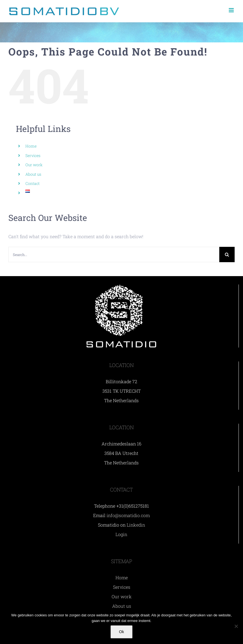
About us (33, 174)
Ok (122, 632)
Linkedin (136, 525)
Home (31, 146)
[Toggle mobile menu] (232, 10)
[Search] (227, 255)
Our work (34, 165)
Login (121, 534)
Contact (33, 183)
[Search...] (114, 255)
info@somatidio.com (128, 515)
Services (33, 155)
